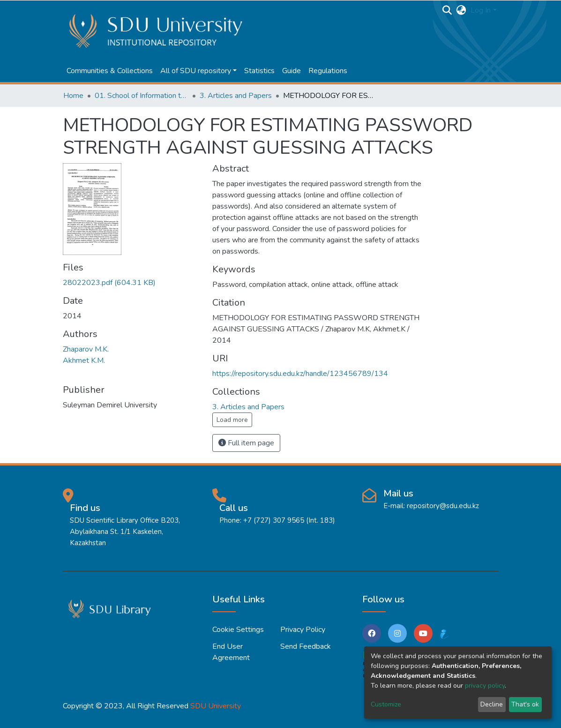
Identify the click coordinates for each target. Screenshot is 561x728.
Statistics (259, 71)
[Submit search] (447, 10)
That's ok (525, 704)
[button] (461, 10)
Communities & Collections (110, 71)
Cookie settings (238, 630)
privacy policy (485, 686)
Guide (292, 71)
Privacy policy (303, 630)
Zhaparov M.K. (86, 349)
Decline (492, 704)
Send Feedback (306, 646)
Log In (481, 10)
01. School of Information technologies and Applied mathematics (142, 96)
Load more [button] (232, 420)
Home (73, 96)
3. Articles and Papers (236, 96)
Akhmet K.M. (84, 360)
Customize (386, 704)
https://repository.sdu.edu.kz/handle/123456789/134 (300, 374)
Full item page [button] (246, 443)
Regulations (328, 71)
